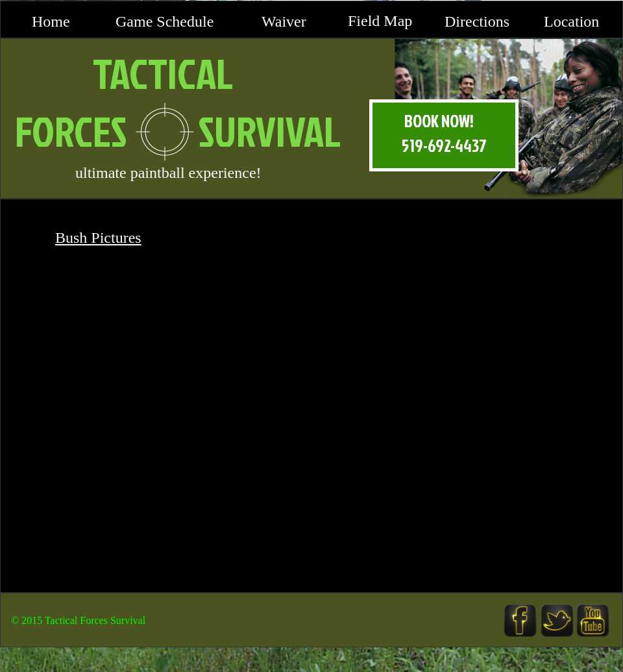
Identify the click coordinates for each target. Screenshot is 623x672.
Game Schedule (165, 21)
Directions (477, 21)
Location (571, 21)
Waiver (284, 21)
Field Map (380, 21)
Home (51, 21)
